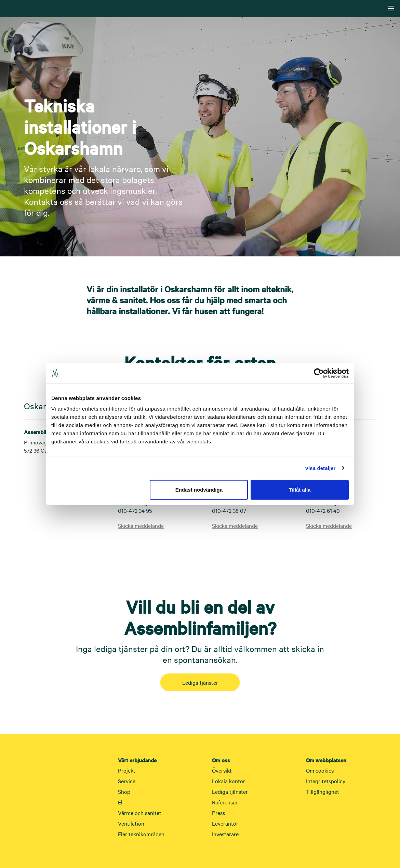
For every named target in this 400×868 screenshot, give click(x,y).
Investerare (225, 834)
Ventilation (131, 823)
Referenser (225, 802)
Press (218, 813)
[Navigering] (391, 9)
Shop (124, 791)
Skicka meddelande (141, 525)
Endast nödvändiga (199, 490)
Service (127, 781)
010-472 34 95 (135, 510)
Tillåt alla (299, 490)
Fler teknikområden (141, 834)
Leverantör (225, 823)
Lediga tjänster (200, 682)
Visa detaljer (320, 468)
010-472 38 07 (229, 510)
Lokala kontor (229, 781)
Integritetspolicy (326, 781)
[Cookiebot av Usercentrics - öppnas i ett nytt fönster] (319, 373)
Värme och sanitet (140, 813)
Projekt (127, 770)
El (120, 802)
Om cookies (320, 770)
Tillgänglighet (323, 791)
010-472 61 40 (323, 510)
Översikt (222, 770)
